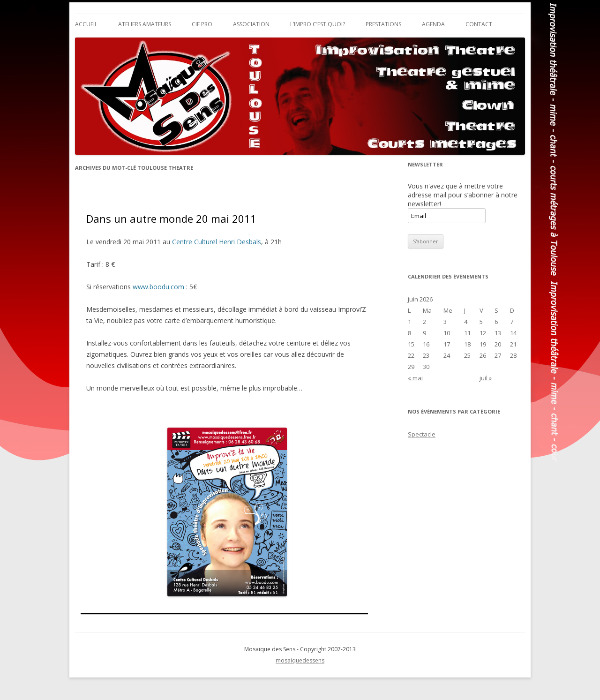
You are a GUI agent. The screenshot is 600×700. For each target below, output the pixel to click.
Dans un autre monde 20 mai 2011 (171, 218)
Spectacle (422, 434)
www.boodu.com (158, 287)
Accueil (86, 24)
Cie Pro (202, 24)
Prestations (383, 24)
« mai (415, 378)
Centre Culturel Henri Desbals (217, 242)
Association (251, 24)
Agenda (433, 24)
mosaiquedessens (300, 660)
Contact (479, 24)
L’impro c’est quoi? (318, 24)
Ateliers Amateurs (145, 24)
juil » (486, 378)
